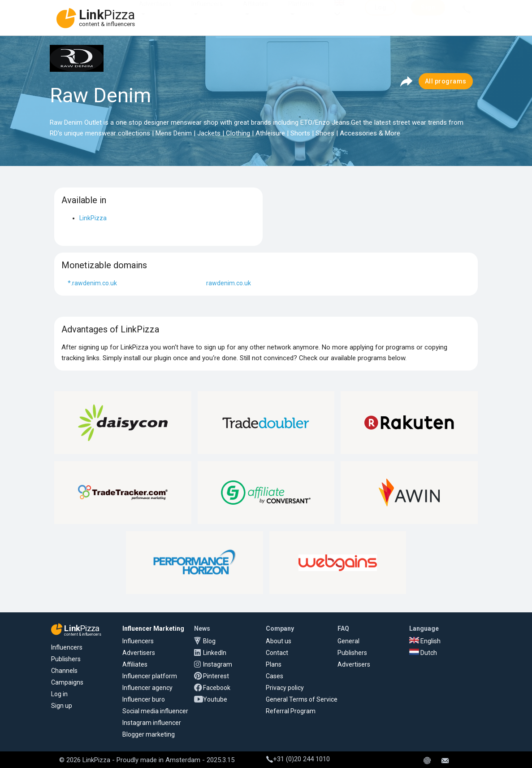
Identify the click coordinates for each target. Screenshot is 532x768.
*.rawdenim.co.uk (92, 283)
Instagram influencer (152, 723)
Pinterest (216, 676)
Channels (64, 671)
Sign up (62, 706)
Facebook (217, 688)
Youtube (215, 699)
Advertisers (155, 13)
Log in (59, 694)
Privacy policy (285, 688)
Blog (209, 641)
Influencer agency (147, 688)
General (348, 641)
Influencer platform (150, 676)
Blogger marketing (149, 734)
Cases (275, 676)
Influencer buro (144, 699)
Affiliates (255, 13)
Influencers (207, 13)
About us (279, 641)
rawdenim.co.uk (229, 283)
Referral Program (291, 711)
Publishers (66, 659)
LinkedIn (215, 653)
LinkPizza (93, 218)
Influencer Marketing (153, 628)
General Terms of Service (302, 699)
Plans (274, 664)
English (425, 641)
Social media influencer (155, 711)
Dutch (423, 653)
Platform (301, 13)
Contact (277, 653)
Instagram (218, 664)
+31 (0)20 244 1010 (298, 759)
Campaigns (67, 682)
